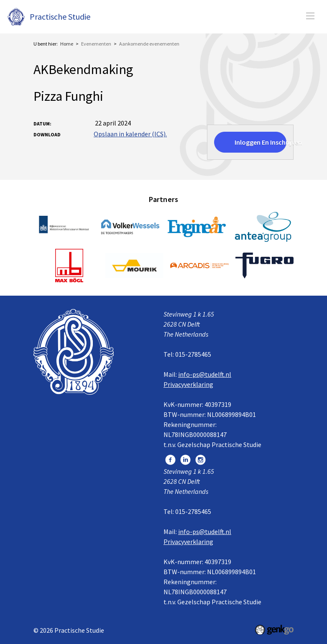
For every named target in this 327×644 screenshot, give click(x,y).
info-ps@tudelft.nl (205, 374)
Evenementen (96, 44)
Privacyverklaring (188, 384)
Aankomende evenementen (149, 44)
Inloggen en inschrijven (261, 142)
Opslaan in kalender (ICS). (130, 134)
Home (67, 44)
